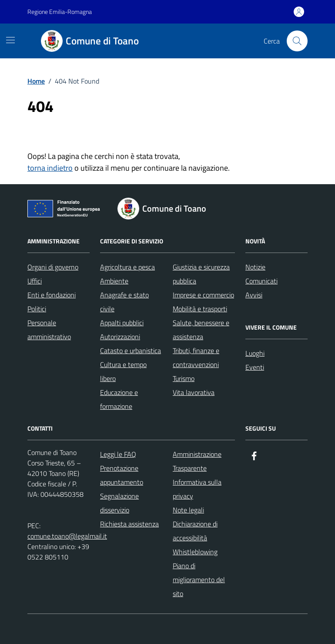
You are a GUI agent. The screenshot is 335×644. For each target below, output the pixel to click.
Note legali (188, 510)
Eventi (255, 367)
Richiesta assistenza (129, 524)
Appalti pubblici (122, 323)
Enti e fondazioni (52, 295)
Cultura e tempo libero (123, 371)
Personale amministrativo (49, 330)
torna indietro (50, 168)
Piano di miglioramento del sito (199, 580)
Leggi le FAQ (118, 454)
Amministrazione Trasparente (197, 461)
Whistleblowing (195, 552)
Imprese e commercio (203, 295)
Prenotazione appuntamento (122, 475)
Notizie (255, 267)
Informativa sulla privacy (197, 489)
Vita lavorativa (194, 392)
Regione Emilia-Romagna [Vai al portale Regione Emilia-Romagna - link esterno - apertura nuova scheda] (60, 12)
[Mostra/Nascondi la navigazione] (10, 40)
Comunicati (261, 281)
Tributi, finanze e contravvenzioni (196, 357)
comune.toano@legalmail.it (67, 536)
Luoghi (255, 353)
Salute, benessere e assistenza (201, 330)
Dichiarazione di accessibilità (195, 531)
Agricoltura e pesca (127, 267)
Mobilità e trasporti (200, 309)
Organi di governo (53, 267)
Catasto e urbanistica (131, 351)
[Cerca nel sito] (297, 41)
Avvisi (254, 295)
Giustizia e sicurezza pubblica (201, 274)
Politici (37, 309)
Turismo (184, 378)
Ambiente (114, 281)
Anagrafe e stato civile (124, 302)
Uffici (35, 281)
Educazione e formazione (119, 399)
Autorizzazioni (120, 337)
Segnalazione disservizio (119, 503)
